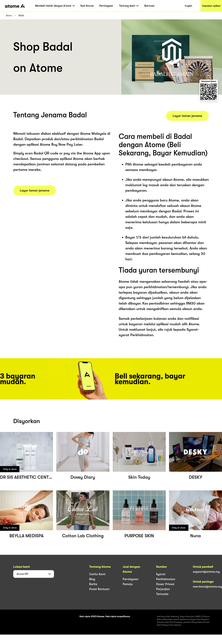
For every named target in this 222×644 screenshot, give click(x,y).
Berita (93, 584)
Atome (9, 16)
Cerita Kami (97, 574)
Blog (92, 579)
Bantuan (149, 6)
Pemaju (128, 584)
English (189, 6)
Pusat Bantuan (99, 589)
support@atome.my (206, 572)
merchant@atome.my (207, 587)
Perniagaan (106, 6)
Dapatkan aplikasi (211, 6)
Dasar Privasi (165, 584)
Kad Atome (87, 6)
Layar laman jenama (35, 191)
